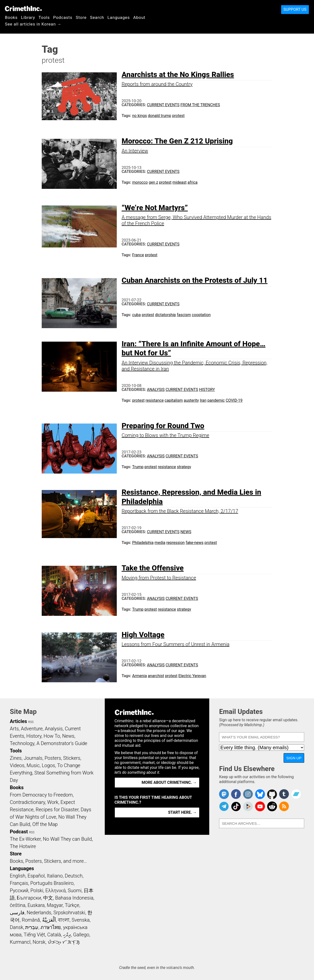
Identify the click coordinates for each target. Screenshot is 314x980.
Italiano (55, 876)
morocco (140, 182)
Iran (203, 400)
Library (28, 17)
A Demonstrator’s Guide (62, 743)
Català (54, 935)
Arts (14, 729)
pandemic (216, 400)
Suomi (75, 890)
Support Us (295, 9)
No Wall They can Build (67, 839)
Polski (37, 890)
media (160, 543)
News (186, 532)
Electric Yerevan (192, 676)
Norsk (39, 942)
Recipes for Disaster (57, 810)
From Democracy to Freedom (41, 795)
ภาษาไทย (51, 927)
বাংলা (64, 920)
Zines (16, 758)
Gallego (81, 935)
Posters (53, 758)
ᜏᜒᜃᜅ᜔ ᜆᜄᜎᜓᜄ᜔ (64, 942)
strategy (184, 467)
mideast (180, 182)
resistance (155, 400)
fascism (184, 315)
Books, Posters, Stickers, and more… (48, 861)
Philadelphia (143, 543)
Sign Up (294, 758)
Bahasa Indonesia (74, 898)
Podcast (19, 832)
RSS (31, 722)
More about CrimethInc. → (169, 782)
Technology (22, 743)
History (207, 390)
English (18, 876)
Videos (17, 765)
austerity (191, 400)
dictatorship (165, 315)
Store (81, 17)
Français (19, 883)
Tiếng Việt (34, 935)
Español (36, 876)
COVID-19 (234, 400)
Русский (19, 890)
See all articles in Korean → (33, 24)
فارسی (17, 913)
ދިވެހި (67, 935)
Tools (44, 17)
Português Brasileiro (52, 883)
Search (97, 17)
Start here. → (182, 812)
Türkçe (72, 905)
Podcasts (63, 17)
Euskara (36, 905)
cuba (137, 315)
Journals (33, 758)
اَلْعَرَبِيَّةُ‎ (49, 920)
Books (11, 17)
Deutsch (74, 876)
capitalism (174, 400)
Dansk (17, 927)
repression (176, 543)
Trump (138, 467)
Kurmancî (20, 942)
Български (29, 898)
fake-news (195, 543)
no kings (140, 116)
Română (31, 920)
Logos (48, 765)
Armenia (140, 676)
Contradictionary (27, 802)
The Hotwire (23, 846)
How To (52, 736)
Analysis (156, 390)
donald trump (160, 116)
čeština (18, 905)
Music (33, 765)
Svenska (81, 920)
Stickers (72, 758)
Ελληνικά (55, 890)
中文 (48, 898)
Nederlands (39, 913)
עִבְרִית (32, 927)
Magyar (55, 905)
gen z (153, 182)
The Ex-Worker (25, 839)
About (139, 17)
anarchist (156, 676)
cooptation (201, 315)
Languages (119, 17)
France (138, 255)
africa (193, 182)
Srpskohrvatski (69, 913)
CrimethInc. (23, 9)
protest (178, 116)
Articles (18, 721)
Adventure (32, 729)
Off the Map (45, 824)
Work (53, 802)
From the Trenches (200, 105)
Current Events (163, 105)
